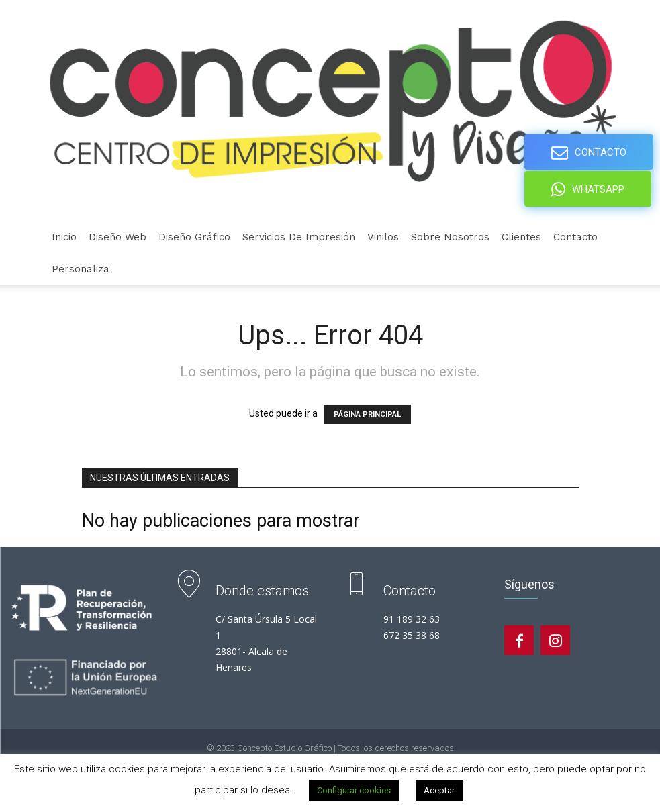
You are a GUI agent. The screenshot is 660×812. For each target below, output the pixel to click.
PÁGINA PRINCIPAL (367, 414)
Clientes (521, 237)
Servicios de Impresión (299, 237)
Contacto (575, 237)
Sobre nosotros (450, 237)
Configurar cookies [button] (354, 790)
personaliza (81, 269)
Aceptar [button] (439, 790)
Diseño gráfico (194, 237)
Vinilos (383, 237)
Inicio (64, 237)
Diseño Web (117, 237)
